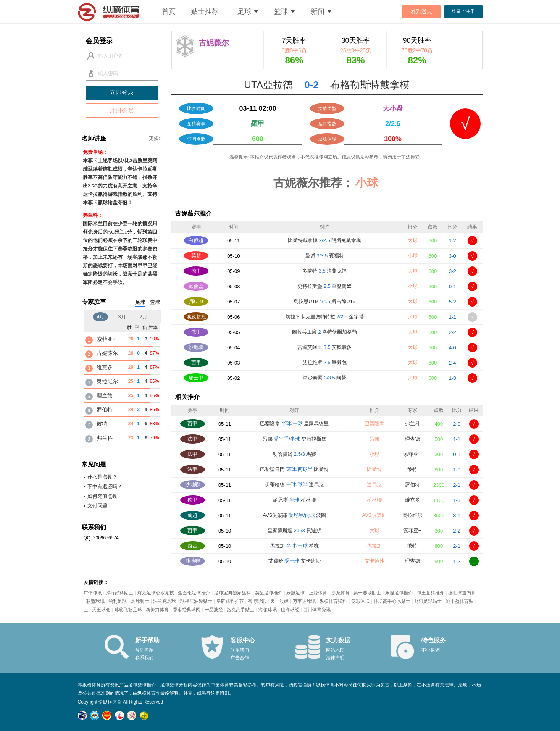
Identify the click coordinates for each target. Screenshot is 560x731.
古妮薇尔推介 (194, 214)
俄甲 (196, 332)
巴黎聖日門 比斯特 (294, 469)
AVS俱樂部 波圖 (294, 515)
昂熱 (374, 439)
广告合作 (240, 658)
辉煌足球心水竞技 (156, 593)
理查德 (412, 439)
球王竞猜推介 (431, 593)
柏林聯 (374, 500)
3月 (122, 317)
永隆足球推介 (399, 593)
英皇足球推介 (269, 593)
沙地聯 (196, 347)
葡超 (192, 515)
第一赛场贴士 (367, 593)
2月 (144, 317)
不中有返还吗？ (105, 487)
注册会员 (122, 111)
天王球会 (101, 610)
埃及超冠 (196, 317)
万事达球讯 (304, 601)
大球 (413, 240)
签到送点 (421, 11)
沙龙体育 (341, 593)
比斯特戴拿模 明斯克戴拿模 (324, 240)
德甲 (196, 271)
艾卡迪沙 (374, 561)
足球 (244, 11)
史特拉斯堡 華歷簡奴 (324, 286)
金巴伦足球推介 (194, 593)
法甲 (192, 439)
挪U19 (196, 301)
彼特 (412, 469)
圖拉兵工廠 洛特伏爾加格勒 (324, 332)
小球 (413, 256)
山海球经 (290, 610)
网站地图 (335, 650)
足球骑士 (140, 601)
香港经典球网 (187, 610)
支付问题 (97, 506)
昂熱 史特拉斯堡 (295, 439)
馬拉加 (374, 546)
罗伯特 (412, 485)
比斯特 (374, 469)
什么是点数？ (102, 477)
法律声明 (335, 658)
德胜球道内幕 (462, 593)
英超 (196, 256)
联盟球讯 (95, 601)
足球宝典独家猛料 (232, 593)
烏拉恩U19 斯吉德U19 (324, 301)
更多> (155, 138)
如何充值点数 (102, 496)
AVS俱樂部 (374, 515)
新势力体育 (157, 610)
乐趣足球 (295, 593)
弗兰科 (412, 424)
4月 (100, 317)
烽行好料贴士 (119, 593)
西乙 (192, 546)
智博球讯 (257, 601)
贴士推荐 (205, 11)
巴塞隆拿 (374, 424)
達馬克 (374, 485)
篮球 (281, 11)
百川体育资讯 (317, 610)
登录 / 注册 (463, 11)
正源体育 (318, 593)
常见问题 (144, 650)
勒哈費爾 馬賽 (294, 454)
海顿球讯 (268, 610)
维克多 (412, 500)
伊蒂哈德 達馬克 (294, 485)
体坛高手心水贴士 (392, 601)
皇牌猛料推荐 (230, 601)
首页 (169, 11)
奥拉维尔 (412, 515)
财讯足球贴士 (428, 601)
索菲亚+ (412, 454)
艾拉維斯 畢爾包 (324, 362)
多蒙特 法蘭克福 (324, 271)
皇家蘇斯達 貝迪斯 (294, 530)
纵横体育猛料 (333, 601)
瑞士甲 (196, 378)
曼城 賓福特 (325, 256)
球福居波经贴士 (196, 601)
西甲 (196, 362)
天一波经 (279, 601)
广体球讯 (93, 593)
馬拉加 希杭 (294, 546)
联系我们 (144, 658)
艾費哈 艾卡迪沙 (295, 561)
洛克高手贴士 (240, 610)
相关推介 (187, 397)
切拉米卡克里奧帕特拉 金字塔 (325, 317)
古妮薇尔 (107, 353)
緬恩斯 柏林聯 (295, 500)
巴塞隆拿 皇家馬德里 (294, 424)
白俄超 (196, 240)
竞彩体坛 (360, 601)
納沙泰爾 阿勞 (324, 378)
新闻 (318, 11)
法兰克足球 (165, 601)
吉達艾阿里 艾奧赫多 (324, 347)
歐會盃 (196, 286)
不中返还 (431, 650)
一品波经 (214, 610)
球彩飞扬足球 (128, 610)
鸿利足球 (118, 601)
